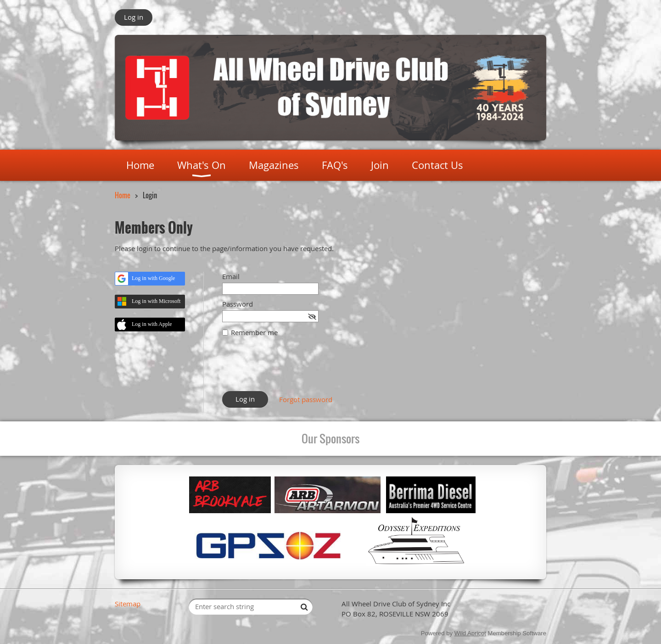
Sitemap (128, 604)
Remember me (254, 332)
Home (123, 195)
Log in (134, 17)
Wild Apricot (470, 633)
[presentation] (292, 369)
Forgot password (306, 399)
